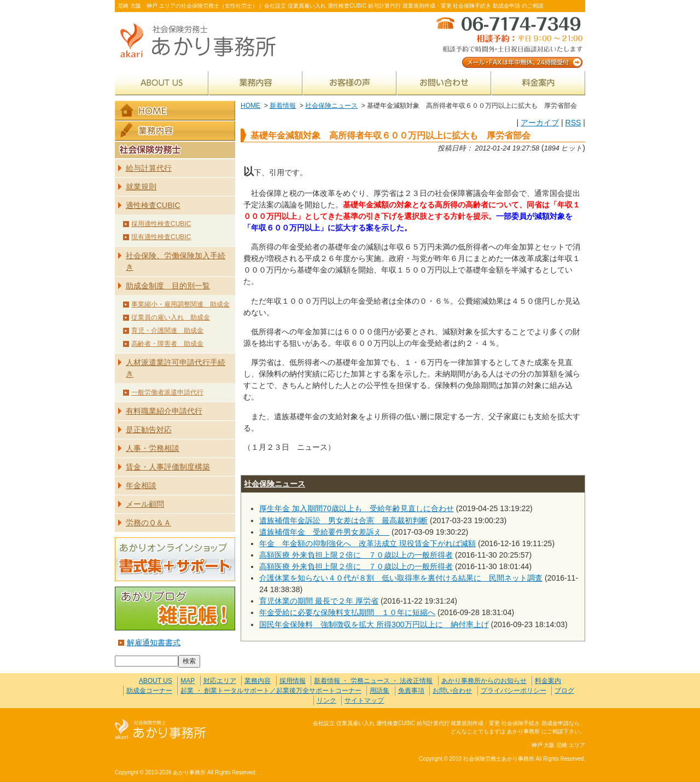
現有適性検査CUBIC (161, 237)
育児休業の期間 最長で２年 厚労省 (319, 601)
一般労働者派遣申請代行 (167, 392)
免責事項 (411, 691)
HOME (250, 106)
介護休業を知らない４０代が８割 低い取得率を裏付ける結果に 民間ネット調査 (401, 578)
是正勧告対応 (149, 430)
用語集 (380, 691)
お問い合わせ (444, 83)
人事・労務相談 (153, 448)
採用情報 (293, 681)
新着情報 (283, 106)
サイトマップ (364, 700)
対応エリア (220, 681)
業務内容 (256, 83)
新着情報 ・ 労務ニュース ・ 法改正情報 (373, 681)
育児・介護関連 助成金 (167, 331)
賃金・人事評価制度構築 (168, 467)
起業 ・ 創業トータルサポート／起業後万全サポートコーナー (271, 691)
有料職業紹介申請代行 (164, 411)
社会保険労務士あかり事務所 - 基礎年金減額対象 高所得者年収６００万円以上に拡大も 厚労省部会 (202, 41)
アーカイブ (540, 123)
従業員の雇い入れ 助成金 (171, 317)
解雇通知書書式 (154, 642)
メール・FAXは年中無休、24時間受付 (509, 41)
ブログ (564, 691)
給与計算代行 (149, 168)
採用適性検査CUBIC (161, 224)
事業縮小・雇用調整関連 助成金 (180, 304)
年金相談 (141, 485)
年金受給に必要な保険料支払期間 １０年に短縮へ (347, 612)
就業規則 (141, 187)
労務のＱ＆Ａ (148, 523)
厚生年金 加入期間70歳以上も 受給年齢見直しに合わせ (357, 508)
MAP (188, 681)
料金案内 (538, 83)
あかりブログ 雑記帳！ (175, 609)
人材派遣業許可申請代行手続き (176, 368)
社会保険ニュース (331, 106)
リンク (326, 700)
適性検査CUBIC (153, 205)
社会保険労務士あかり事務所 (161, 730)
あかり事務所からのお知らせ (484, 681)
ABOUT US (162, 83)
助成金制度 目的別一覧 (168, 286)
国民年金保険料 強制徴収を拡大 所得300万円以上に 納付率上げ (374, 624)
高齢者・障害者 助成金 (167, 344)
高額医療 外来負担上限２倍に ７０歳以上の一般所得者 (356, 555)
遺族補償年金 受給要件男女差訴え (324, 532)
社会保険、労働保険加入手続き (176, 261)
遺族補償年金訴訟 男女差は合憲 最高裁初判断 (343, 520)
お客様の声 (350, 83)
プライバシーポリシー (514, 691)
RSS (573, 123)
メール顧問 (145, 504)
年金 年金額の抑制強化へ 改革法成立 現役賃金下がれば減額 (367, 543)
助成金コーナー (149, 691)
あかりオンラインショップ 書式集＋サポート (175, 559)
